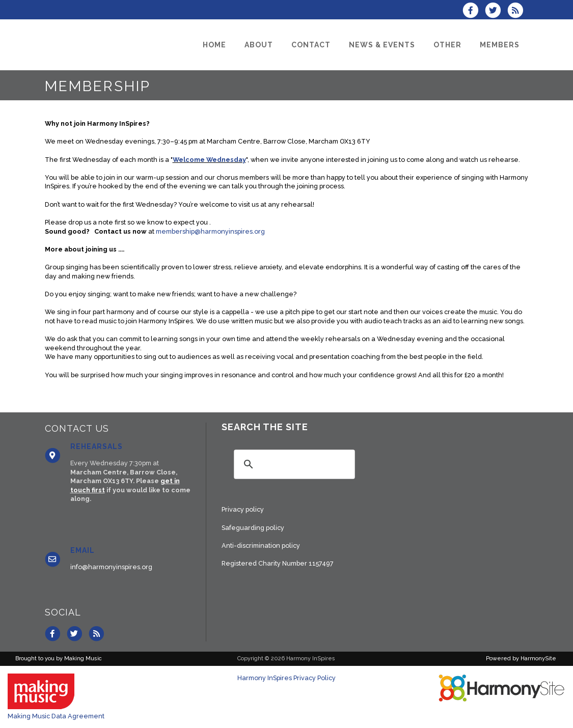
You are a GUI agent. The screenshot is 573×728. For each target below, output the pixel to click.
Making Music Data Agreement (56, 716)
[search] (293, 464)
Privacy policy (243, 509)
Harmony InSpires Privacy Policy (286, 678)
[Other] (447, 45)
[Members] (500, 45)
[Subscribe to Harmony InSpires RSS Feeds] (518, 11)
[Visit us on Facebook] (474, 11)
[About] (259, 45)
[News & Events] (382, 45)
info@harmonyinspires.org (111, 567)
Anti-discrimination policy (261, 545)
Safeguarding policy (253, 528)
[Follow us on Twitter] (496, 11)
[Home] (214, 45)
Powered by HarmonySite (521, 659)
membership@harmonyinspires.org (210, 231)
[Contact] (311, 45)
